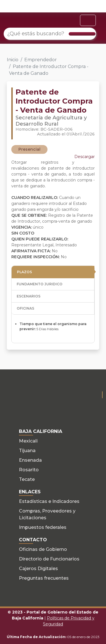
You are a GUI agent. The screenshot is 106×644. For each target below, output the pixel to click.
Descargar (85, 157)
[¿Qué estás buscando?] (50, 34)
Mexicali (28, 441)
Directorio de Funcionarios (49, 559)
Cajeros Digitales (38, 569)
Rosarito (29, 470)
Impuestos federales (43, 527)
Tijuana (27, 451)
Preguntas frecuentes (44, 578)
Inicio (13, 60)
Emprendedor (41, 60)
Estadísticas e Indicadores (49, 501)
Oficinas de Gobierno (43, 549)
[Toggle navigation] (88, 20)
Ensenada (30, 460)
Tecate (27, 479)
